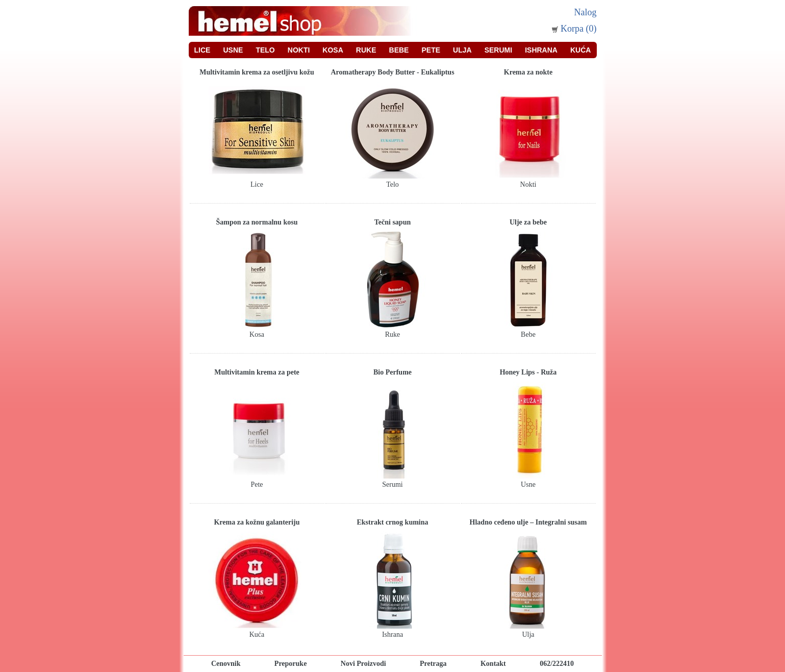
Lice (202, 50)
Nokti (299, 50)
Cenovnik (226, 664)
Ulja (462, 50)
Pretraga (433, 664)
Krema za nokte (528, 72)
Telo (265, 50)
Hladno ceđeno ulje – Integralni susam (528, 522)
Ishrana (541, 50)
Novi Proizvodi (363, 664)
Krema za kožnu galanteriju (257, 522)
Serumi (498, 50)
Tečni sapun (392, 222)
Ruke (366, 50)
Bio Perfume (392, 372)
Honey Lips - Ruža (528, 372)
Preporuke (291, 664)
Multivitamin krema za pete (257, 372)
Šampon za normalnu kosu (257, 222)
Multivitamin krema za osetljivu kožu (257, 72)
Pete (431, 50)
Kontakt (493, 664)
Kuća (580, 50)
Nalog (586, 12)
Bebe (399, 50)
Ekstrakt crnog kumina (392, 522)
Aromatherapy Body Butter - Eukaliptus (392, 72)
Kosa (333, 50)
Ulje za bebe (528, 222)
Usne (233, 50)
